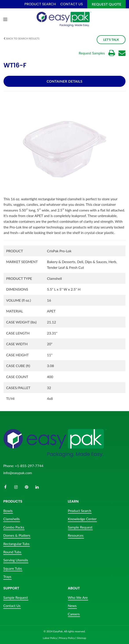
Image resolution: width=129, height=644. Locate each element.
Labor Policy (50, 638)
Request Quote (106, 4)
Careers (74, 614)
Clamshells (11, 519)
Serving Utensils (16, 560)
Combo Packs (14, 527)
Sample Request (80, 527)
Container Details (64, 81)
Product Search (80, 511)
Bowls (8, 511)
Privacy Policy (67, 638)
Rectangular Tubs (16, 544)
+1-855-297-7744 (29, 466)
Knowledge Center (82, 519)
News (72, 606)
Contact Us (12, 606)
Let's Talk (111, 40)
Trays (7, 576)
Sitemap (81, 638)
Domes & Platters (17, 535)
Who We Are (78, 597)
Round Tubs (12, 552)
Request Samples (92, 53)
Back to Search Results (21, 38)
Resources (76, 535)
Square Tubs (13, 568)
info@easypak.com (18, 473)
